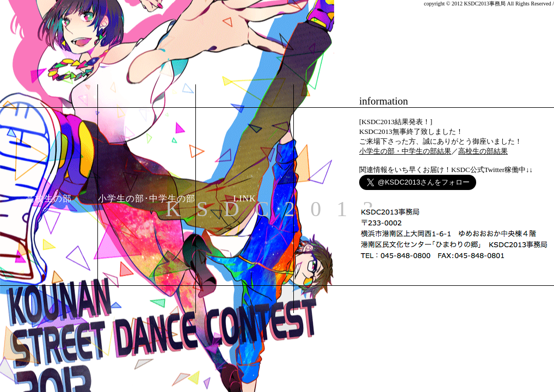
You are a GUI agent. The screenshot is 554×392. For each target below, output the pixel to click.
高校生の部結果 (483, 151)
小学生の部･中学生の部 (147, 198)
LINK (244, 198)
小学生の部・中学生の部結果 (405, 151)
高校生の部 (49, 198)
